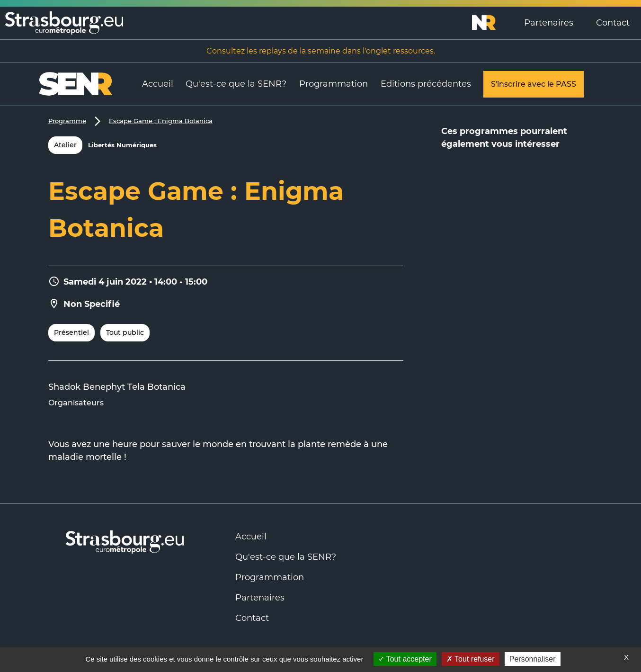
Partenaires (549, 23)
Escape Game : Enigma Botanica (161, 121)
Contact (613, 23)
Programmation (334, 84)
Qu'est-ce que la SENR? (236, 84)
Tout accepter (405, 659)
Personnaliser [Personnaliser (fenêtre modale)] (533, 659)
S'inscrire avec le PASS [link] (534, 84)
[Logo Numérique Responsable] (492, 23)
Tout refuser (471, 659)
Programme (67, 121)
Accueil (158, 84)
